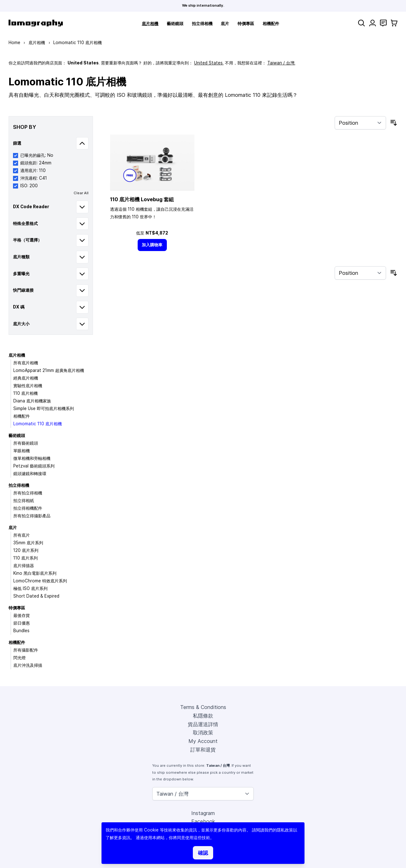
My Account (203, 741)
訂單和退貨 (203, 750)
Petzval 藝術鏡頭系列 (34, 466)
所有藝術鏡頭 (26, 443)
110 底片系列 (26, 558)
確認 (203, 853)
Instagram (203, 813)
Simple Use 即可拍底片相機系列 (44, 408)
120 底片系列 (26, 550)
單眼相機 (22, 451)
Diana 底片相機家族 (32, 401)
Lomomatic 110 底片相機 (38, 424)
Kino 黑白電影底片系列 (35, 573)
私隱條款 (203, 716)
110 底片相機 (26, 393)
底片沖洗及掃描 (28, 665)
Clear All (81, 193)
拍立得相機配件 (28, 508)
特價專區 (246, 23)
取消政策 (203, 732)
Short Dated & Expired (36, 596)
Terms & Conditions (203, 707)
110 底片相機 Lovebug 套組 (142, 199)
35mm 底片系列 (28, 543)
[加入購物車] (152, 245)
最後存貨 (22, 615)
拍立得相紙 (24, 500)
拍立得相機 (202, 23)
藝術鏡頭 (175, 23)
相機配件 (271, 23)
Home (14, 43)
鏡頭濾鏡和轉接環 (30, 474)
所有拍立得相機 (28, 493)
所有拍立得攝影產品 (32, 516)
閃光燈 (20, 658)
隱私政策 (285, 830)
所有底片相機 (26, 363)
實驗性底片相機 (28, 386)
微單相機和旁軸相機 (32, 458)
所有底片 (22, 535)
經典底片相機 (26, 378)
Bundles (21, 631)
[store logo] (36, 23)
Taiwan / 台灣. (281, 63)
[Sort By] (360, 123)
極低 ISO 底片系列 (30, 588)
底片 (225, 23)
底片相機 (150, 23)
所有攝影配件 (26, 650)
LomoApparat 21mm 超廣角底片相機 (49, 370)
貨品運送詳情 (203, 724)
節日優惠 (22, 623)
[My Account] (373, 23)
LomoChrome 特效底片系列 (40, 581)
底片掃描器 (24, 566)
